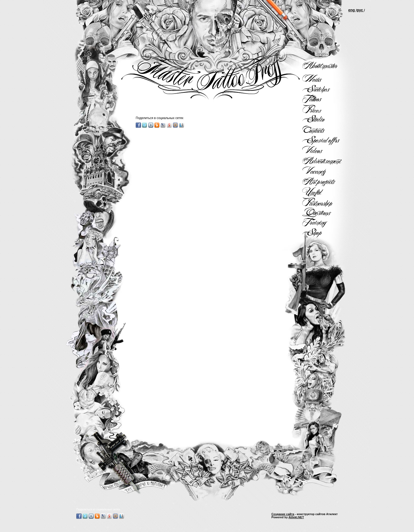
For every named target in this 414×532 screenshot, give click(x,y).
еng (352, 10)
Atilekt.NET (296, 517)
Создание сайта (283, 514)
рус (360, 10)
